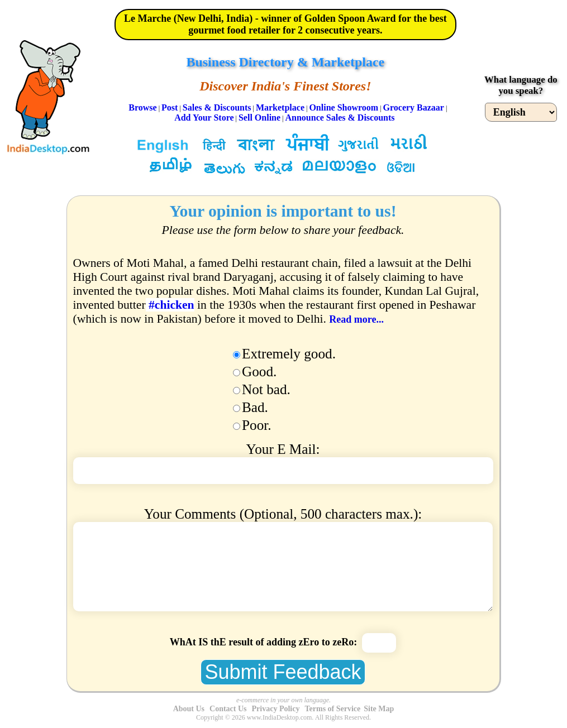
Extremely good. (289, 354)
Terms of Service (332, 709)
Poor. (257, 425)
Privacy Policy (276, 709)
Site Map (379, 709)
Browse (142, 107)
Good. (259, 372)
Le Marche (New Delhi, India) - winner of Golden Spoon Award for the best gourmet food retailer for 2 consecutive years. (285, 24)
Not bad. (266, 389)
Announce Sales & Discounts (340, 118)
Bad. (255, 407)
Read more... (356, 319)
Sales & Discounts (217, 107)
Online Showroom (344, 107)
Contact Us (228, 709)
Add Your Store (204, 118)
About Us (189, 709)
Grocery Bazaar (414, 107)
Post (170, 107)
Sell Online (259, 118)
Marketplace (280, 107)
